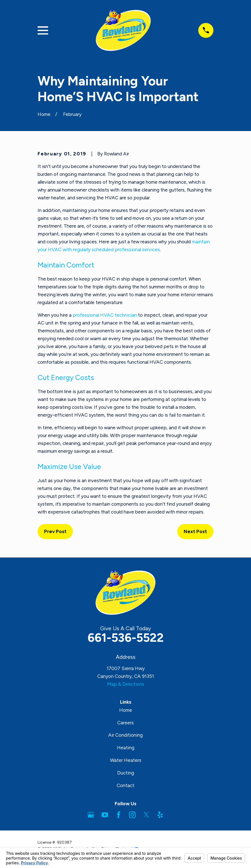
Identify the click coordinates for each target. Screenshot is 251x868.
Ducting (126, 773)
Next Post (195, 531)
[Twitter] (146, 815)
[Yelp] (160, 815)
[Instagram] (132, 815)
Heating (126, 748)
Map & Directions (126, 684)
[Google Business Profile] (91, 815)
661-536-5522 (126, 638)
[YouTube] (105, 815)
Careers (125, 723)
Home (126, 710)
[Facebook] (119, 815)
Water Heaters (126, 760)
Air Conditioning (125, 735)
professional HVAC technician (105, 315)
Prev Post (55, 531)
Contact (125, 785)
